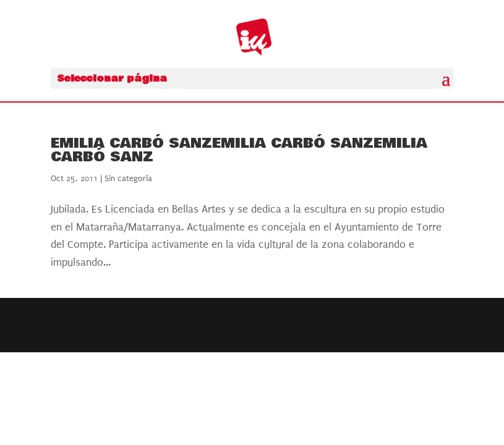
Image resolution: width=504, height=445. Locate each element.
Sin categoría (128, 178)
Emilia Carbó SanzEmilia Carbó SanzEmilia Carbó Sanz (239, 150)
